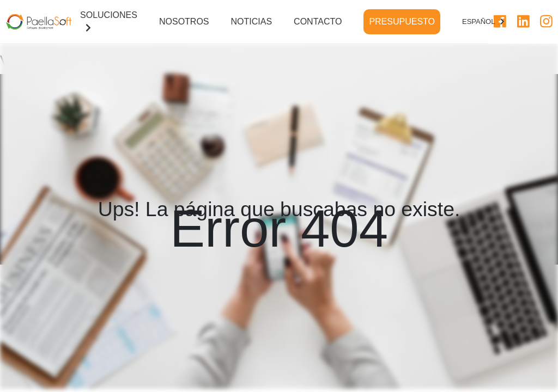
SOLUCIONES (109, 21)
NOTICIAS (252, 22)
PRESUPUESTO (402, 22)
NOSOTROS (184, 22)
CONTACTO (318, 22)
